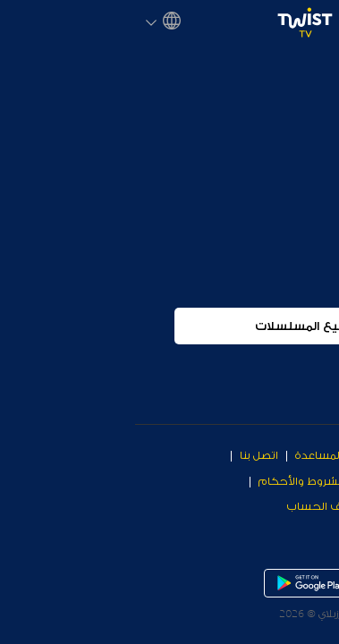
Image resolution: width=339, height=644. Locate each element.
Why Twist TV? (291, 455)
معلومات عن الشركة (278, 481)
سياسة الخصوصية (284, 506)
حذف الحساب (187, 506)
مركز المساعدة (198, 455)
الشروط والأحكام (166, 481)
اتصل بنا (124, 455)
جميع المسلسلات (169, 367)
